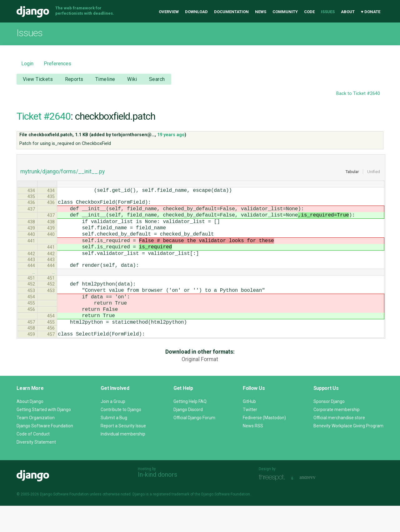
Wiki (132, 79)
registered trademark (171, 520)
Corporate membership (337, 436)
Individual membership (123, 460)
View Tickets (38, 79)
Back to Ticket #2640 (358, 94)
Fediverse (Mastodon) (264, 444)
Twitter (250, 436)
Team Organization (36, 444)
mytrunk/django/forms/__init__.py (62, 172)
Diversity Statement (36, 468)
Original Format (200, 385)
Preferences (57, 64)
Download (196, 12)
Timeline (105, 79)
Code (309, 12)
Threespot (273, 504)
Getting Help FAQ (190, 428)
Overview (169, 12)
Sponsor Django (329, 428)
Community (285, 12)
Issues (328, 12)
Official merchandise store (339, 444)
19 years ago (171, 135)
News (261, 12)
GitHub (249, 428)
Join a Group (113, 428)
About (348, 12)
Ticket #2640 (44, 116)
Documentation (231, 12)
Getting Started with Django (44, 436)
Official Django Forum (194, 444)
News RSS (253, 452)
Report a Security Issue (123, 452)
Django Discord (188, 436)
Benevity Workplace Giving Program (348, 452)
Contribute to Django (121, 436)
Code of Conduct (33, 460)
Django (33, 12)
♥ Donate (371, 12)
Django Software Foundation (45, 452)
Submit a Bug (114, 444)
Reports (74, 79)
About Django (30, 428)
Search (157, 79)
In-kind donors (157, 501)
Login (27, 64)
